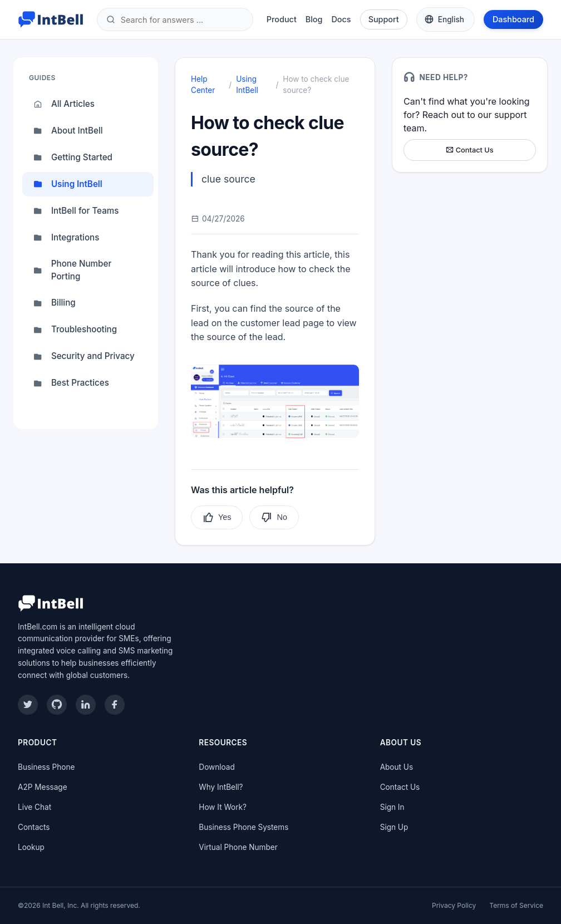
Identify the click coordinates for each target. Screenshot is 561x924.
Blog (314, 19)
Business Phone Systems (243, 827)
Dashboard (513, 19)
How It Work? (223, 807)
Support (384, 19)
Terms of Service (516, 905)
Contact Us (469, 150)
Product (282, 19)
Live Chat (35, 807)
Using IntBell (68, 184)
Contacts (34, 827)
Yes (217, 517)
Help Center (203, 85)
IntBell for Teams (76, 211)
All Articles (64, 104)
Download (216, 767)
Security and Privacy (84, 357)
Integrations (67, 238)
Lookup (31, 847)
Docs (341, 19)
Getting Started (73, 158)
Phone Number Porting (72, 270)
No (274, 517)
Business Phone (46, 767)
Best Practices (71, 384)
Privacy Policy (454, 905)
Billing (55, 303)
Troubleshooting (75, 330)
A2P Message (43, 787)
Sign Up (394, 827)
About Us (397, 767)
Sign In (392, 807)
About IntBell (68, 131)
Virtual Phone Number (238, 847)
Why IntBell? (221, 787)
